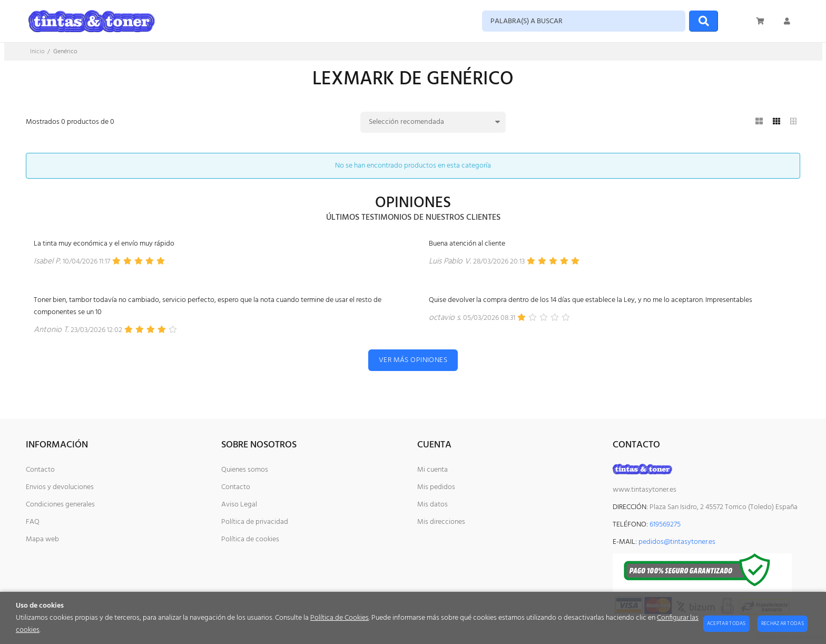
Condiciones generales (60, 505)
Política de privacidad (255, 522)
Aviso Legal (239, 505)
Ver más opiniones (413, 360)
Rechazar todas (783, 623)
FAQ (33, 522)
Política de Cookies (340, 618)
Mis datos (432, 505)
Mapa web (42, 539)
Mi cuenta (432, 470)
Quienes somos (245, 470)
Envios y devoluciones (60, 487)
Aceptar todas (726, 623)
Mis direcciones (441, 522)
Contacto (40, 470)
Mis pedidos (436, 487)
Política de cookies (250, 539)
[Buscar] (704, 21)
